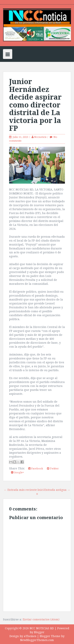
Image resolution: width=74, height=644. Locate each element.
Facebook (36, 469)
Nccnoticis (40, 137)
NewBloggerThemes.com (37, 640)
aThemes (30, 636)
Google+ (17, 472)
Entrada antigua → (57, 490)
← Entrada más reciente (20, 490)
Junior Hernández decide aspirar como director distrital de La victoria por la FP (35, 105)
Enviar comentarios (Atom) (41, 619)
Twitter (53, 469)
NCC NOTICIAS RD (42, 628)
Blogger (39, 632)
